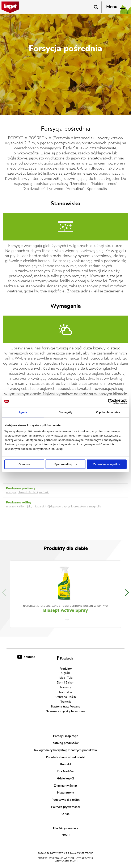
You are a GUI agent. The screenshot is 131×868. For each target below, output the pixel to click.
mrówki (44, 492)
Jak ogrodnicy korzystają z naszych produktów (65, 750)
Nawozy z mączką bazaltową (66, 711)
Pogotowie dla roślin (66, 800)
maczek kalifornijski (19, 507)
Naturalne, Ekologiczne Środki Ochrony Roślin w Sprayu (65, 606)
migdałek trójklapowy (47, 507)
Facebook (65, 659)
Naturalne (65, 692)
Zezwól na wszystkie (107, 464)
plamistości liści (28, 492)
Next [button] (127, 593)
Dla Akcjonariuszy (65, 828)
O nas (65, 814)
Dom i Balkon (66, 683)
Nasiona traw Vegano (66, 707)
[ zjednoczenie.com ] (66, 861)
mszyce (11, 492)
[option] (65, 594)
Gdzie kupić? (66, 779)
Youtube (26, 657)
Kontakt (66, 764)
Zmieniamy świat (65, 786)
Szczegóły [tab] (65, 412)
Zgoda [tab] (23, 412)
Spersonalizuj (66, 464)
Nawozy (66, 687)
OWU (66, 835)
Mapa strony (65, 793)
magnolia (95, 507)
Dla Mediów (65, 771)
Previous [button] (4, 593)
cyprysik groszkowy (75, 507)
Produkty (65, 669)
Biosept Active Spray (65, 610)
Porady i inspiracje (66, 736)
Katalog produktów (65, 743)
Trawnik (66, 702)
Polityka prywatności (65, 807)
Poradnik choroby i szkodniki (66, 757)
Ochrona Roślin (66, 697)
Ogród (65, 673)
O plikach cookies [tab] (108, 412)
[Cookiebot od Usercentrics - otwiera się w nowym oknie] (108, 401)
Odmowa (24, 464)
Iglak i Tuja (66, 678)
